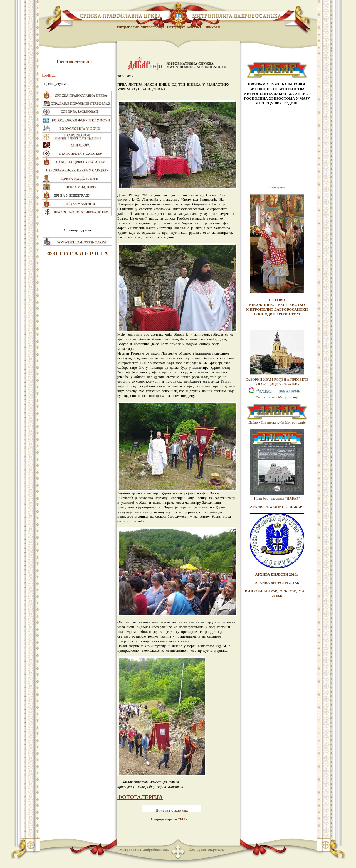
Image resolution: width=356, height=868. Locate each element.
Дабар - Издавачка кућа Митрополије (277, 422)
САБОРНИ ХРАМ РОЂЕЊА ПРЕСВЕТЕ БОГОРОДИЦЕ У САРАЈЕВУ (277, 382)
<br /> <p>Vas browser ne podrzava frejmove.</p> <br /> (277, 145)
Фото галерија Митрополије (277, 397)
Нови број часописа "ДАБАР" (277, 498)
